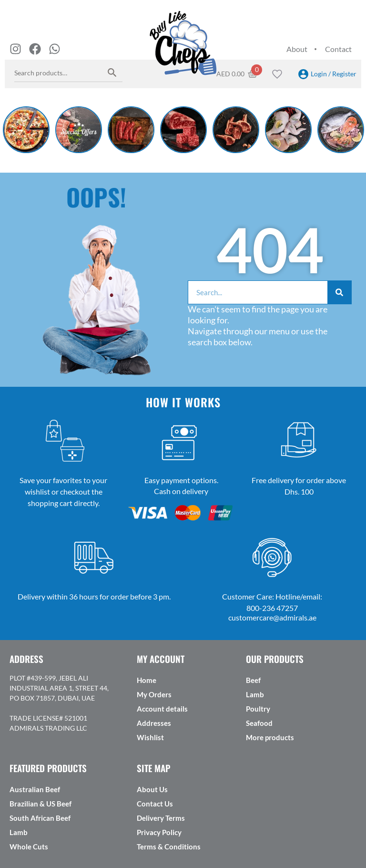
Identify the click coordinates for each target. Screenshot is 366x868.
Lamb (255, 694)
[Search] (339, 292)
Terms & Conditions (169, 847)
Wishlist (150, 737)
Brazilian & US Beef (41, 804)
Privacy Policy (159, 832)
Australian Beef (35, 789)
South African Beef (40, 818)
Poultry (258, 709)
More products (270, 737)
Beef (253, 680)
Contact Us (155, 804)
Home (147, 680)
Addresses (154, 723)
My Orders (154, 694)
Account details (162, 709)
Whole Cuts (29, 847)
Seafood (259, 723)
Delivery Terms (161, 818)
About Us (152, 789)
